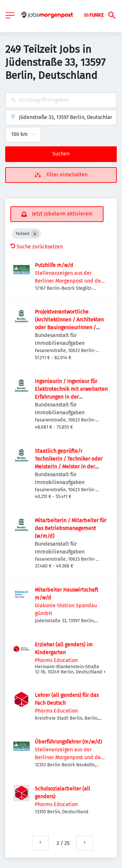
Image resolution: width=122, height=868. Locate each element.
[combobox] (61, 100)
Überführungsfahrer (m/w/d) (68, 742)
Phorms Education (56, 660)
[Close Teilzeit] (35, 234)
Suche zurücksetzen (37, 247)
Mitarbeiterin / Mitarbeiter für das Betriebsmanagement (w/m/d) (71, 528)
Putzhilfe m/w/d (54, 265)
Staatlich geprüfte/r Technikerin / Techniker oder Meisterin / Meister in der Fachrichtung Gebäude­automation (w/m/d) (69, 467)
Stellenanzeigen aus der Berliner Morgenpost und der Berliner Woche (69, 281)
